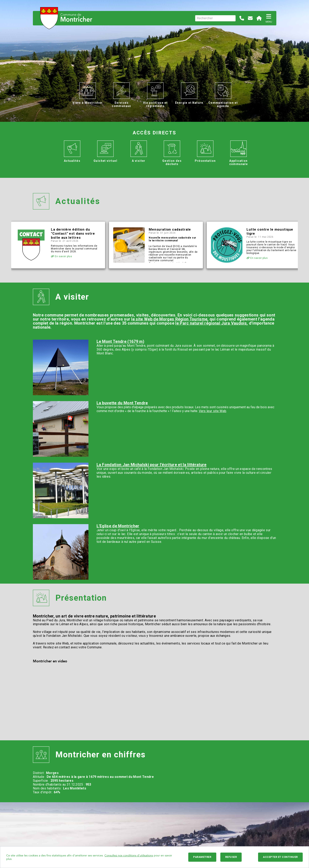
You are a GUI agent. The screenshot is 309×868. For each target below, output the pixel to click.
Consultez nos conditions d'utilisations (129, 856)
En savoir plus (62, 256)
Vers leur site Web (213, 411)
